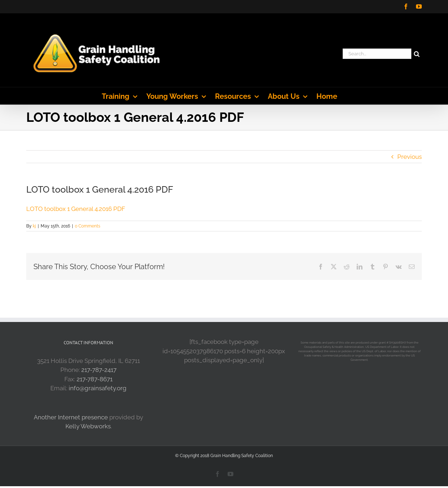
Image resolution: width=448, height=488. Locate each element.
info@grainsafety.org (98, 388)
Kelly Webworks (88, 426)
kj (34, 226)
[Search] (417, 54)
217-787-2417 (99, 370)
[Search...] (377, 54)
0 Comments (88, 226)
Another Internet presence (71, 417)
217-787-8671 (95, 379)
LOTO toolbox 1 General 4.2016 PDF (76, 209)
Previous (410, 157)
